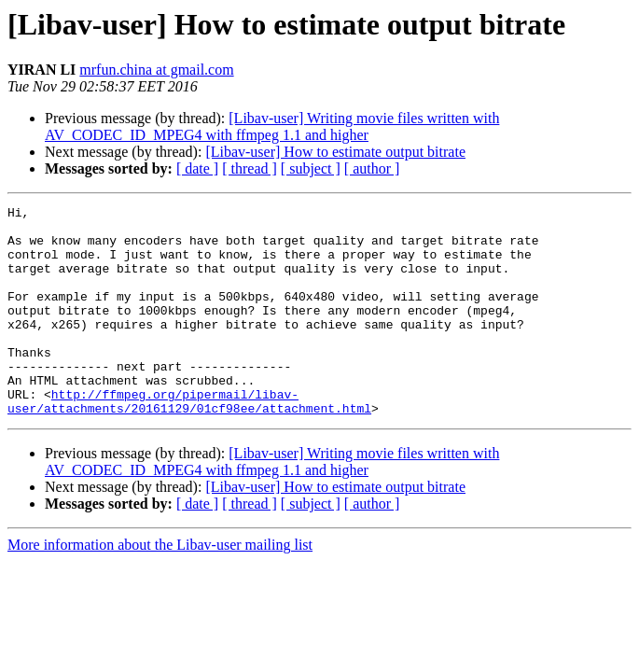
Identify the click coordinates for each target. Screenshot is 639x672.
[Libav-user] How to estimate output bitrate (335, 152)
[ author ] (372, 168)
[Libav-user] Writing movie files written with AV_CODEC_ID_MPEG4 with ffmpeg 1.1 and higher (272, 126)
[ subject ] (311, 168)
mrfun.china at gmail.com (156, 70)
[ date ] (197, 168)
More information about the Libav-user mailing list (160, 587)
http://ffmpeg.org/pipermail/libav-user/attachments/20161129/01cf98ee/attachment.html (189, 441)
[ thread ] (250, 168)
